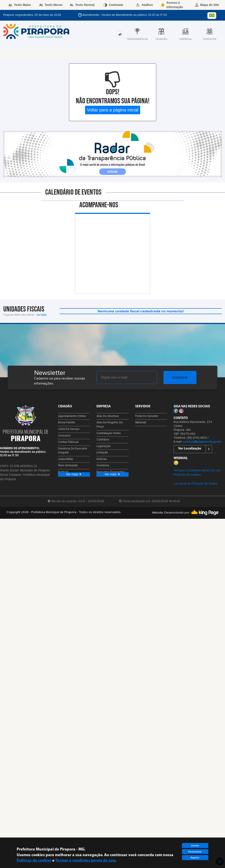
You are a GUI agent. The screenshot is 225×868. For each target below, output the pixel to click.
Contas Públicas (68, 442)
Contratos (103, 440)
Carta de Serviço (69, 429)
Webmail (141, 423)
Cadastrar (180, 377)
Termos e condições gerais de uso (197, 470)
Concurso (64, 436)
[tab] (120, 34)
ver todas (42, 314)
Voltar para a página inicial (113, 110)
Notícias (102, 459)
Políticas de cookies (187, 475)
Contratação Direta (109, 433)
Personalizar (195, 852)
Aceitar (195, 846)
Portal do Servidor (147, 416)
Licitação (102, 453)
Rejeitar (195, 858)
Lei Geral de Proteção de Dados (196, 483)
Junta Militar (65, 459)
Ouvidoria (103, 466)
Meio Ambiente (68, 466)
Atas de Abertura (108, 416)
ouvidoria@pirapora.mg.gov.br (202, 442)
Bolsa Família (66, 423)
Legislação (103, 446)
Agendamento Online (72, 416)
